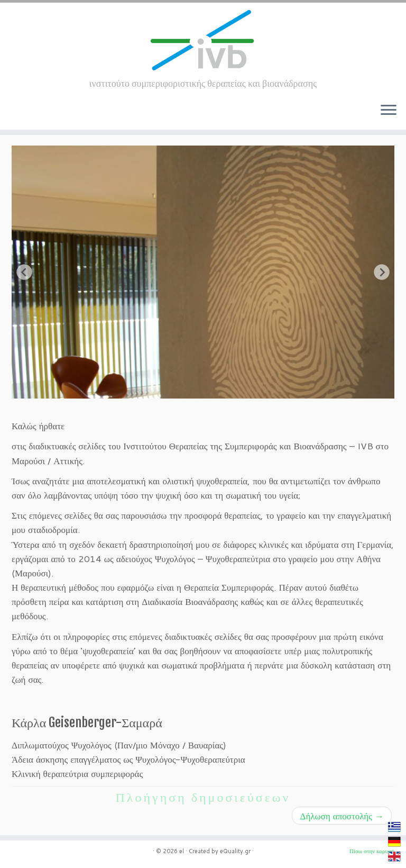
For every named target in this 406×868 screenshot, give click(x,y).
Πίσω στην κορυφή (372, 851)
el (182, 851)
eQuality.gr (235, 851)
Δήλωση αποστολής (342, 816)
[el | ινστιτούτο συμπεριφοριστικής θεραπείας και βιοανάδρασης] (203, 40)
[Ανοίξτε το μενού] (389, 111)
